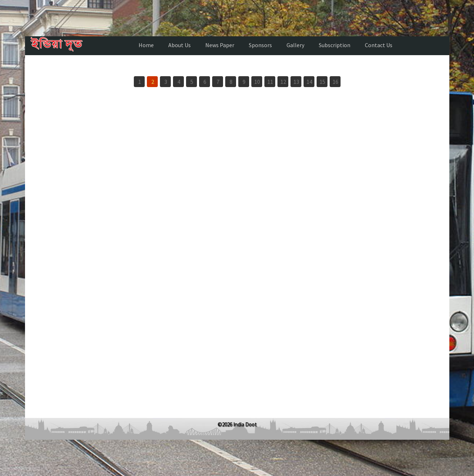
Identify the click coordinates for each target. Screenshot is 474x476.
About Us (180, 45)
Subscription (335, 45)
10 (257, 82)
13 (296, 82)
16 (335, 82)
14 (309, 82)
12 (283, 82)
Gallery (295, 45)
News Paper (220, 45)
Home (146, 45)
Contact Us (379, 45)
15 (322, 82)
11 (270, 82)
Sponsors (260, 45)
